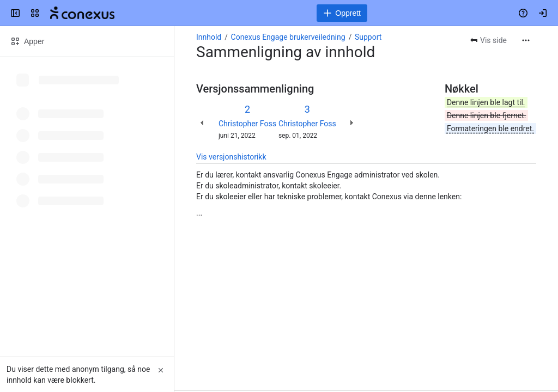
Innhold (209, 37)
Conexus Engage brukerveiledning (288, 37)
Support (368, 37)
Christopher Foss (247, 124)
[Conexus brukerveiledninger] (82, 13)
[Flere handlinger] (526, 40)
